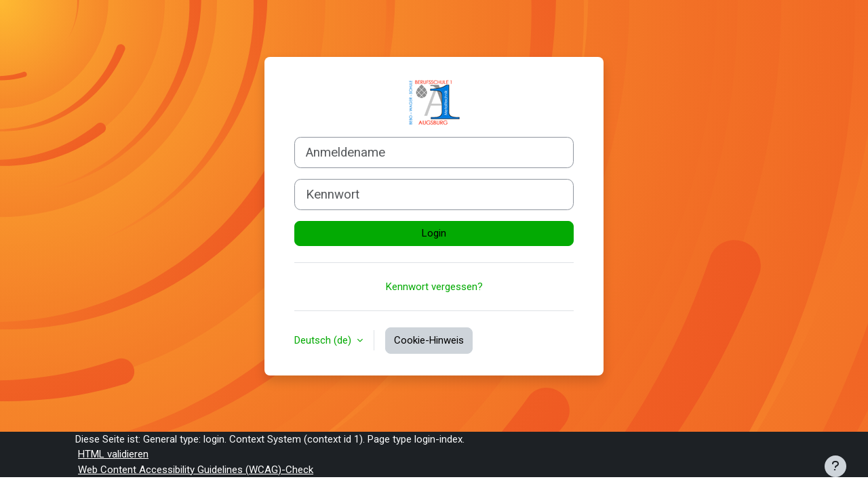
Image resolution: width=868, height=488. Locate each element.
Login (434, 233)
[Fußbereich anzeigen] (835, 466)
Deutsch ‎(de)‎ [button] (324, 340)
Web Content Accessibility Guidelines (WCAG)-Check (196, 470)
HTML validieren (113, 454)
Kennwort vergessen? (434, 287)
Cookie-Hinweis (429, 340)
